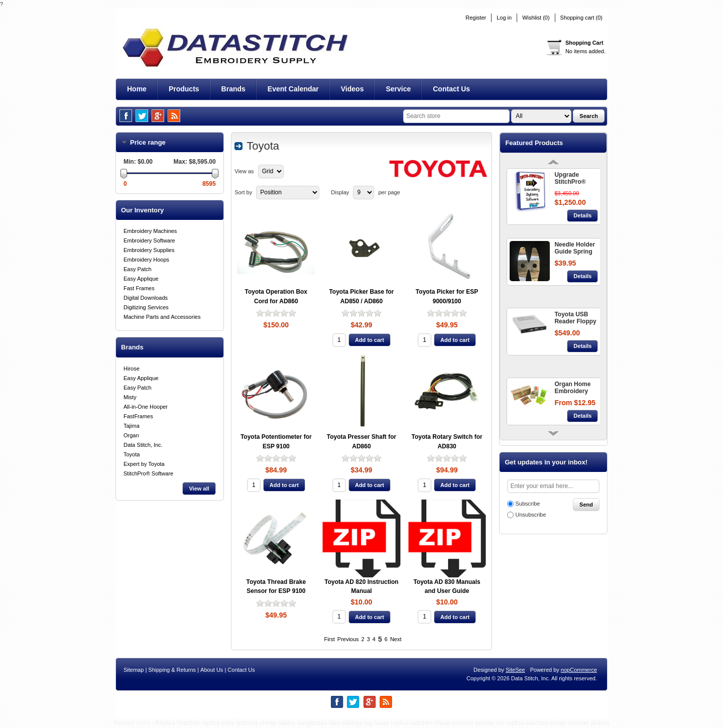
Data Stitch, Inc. (143, 445)
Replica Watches (178, 723)
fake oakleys (346, 723)
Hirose (132, 369)
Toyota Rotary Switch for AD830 (447, 442)
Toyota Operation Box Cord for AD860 (276, 296)
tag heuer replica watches (398, 723)
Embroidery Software (149, 240)
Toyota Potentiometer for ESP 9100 (276, 442)
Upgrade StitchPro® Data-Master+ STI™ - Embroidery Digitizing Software (573, 179)
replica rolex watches (230, 723)
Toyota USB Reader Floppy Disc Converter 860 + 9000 (576, 318)
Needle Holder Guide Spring (575, 248)
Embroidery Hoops (146, 260)
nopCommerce (579, 670)
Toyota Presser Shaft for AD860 (361, 442)
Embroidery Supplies (149, 250)
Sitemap (134, 670)
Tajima (132, 426)
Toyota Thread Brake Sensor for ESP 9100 (276, 587)
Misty (130, 397)
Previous (348, 639)
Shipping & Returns (172, 670)
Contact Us (241, 670)
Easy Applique (141, 279)
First (329, 639)
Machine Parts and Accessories (162, 317)
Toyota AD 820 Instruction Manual (361, 587)
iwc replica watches (522, 723)
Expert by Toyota (144, 464)
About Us (212, 670)
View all (199, 489)
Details (582, 215)
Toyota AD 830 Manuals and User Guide (447, 587)
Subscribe (527, 504)
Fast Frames (139, 288)
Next (396, 639)
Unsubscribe (530, 515)
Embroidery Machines (150, 231)
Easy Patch (138, 269)
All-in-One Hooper (146, 407)
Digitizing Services (146, 307)
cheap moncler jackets (464, 723)
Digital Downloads (146, 298)
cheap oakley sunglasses (293, 723)
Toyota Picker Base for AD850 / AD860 (361, 296)
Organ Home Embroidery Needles (572, 388)
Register (476, 18)
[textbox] (456, 116)
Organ (131, 435)
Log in (504, 18)
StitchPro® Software (148, 473)
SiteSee (515, 670)
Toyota (132, 454)
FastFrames (138, 416)
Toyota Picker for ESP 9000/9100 (447, 296)
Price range (154, 142)
